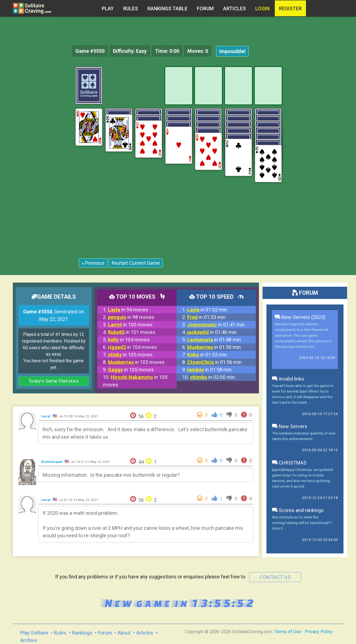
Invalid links (288, 379)
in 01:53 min (207, 355)
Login (262, 8)
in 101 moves (132, 332)
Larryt (46, 416)
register (290, 8)
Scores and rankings (298, 510)
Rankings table (167, 8)
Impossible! (232, 51)
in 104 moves (129, 340)
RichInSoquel (52, 462)
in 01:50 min (214, 347)
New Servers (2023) (300, 317)
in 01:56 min (214, 362)
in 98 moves (131, 317)
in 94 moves (128, 310)
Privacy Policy (319, 632)
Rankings (82, 633)
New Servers (290, 426)
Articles (234, 8)
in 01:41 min (216, 325)
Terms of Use (288, 632)
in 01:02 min (207, 310)
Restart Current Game (136, 263)
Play (108, 8)
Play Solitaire (34, 633)
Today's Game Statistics (54, 381)
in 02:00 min (212, 377)
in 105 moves (130, 355)
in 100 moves (130, 325)
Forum (205, 8)
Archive (29, 640)
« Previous (93, 263)
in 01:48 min (214, 340)
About (124, 633)
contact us (275, 577)
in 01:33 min (206, 317)
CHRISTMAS (289, 463)
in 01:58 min (209, 370)
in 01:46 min (212, 332)
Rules (131, 8)
